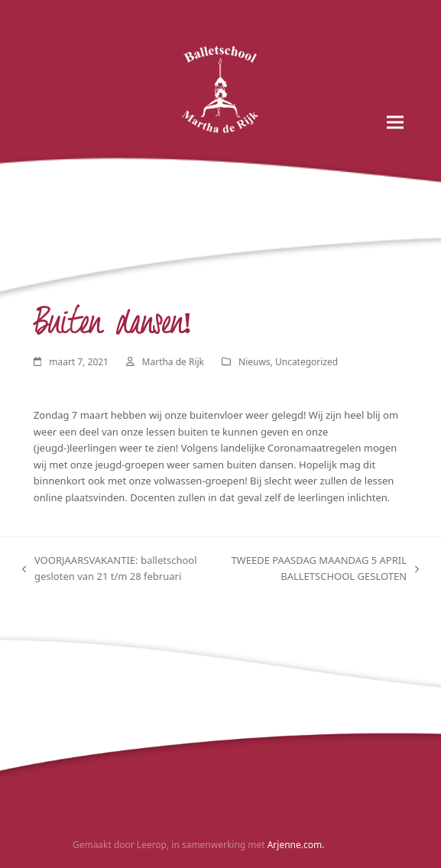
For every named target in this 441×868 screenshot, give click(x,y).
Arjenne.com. (296, 845)
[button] (395, 123)
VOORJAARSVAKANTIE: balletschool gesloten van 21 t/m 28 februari (110, 569)
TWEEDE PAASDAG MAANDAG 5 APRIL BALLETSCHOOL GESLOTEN (325, 569)
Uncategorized (306, 362)
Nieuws (255, 362)
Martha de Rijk (173, 362)
